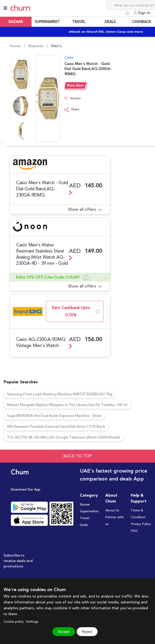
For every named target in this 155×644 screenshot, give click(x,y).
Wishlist (73, 99)
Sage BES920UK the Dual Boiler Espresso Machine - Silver (55, 416)
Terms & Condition (138, 514)
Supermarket (89, 512)
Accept (64, 632)
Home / (17, 46)
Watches (36, 46)
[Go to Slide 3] (20, 131)
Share (72, 110)
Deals (84, 525)
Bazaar (85, 505)
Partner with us (114, 521)
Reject (87, 632)
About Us (112, 511)
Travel (85, 519)
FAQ (134, 531)
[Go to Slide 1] (20, 74)
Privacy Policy (141, 525)
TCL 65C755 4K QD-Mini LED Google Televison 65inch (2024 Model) (64, 438)
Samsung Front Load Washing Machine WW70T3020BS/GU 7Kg (60, 394)
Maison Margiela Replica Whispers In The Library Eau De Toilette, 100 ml (67, 405)
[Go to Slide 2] (20, 106)
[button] (35, 98)
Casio (69, 57)
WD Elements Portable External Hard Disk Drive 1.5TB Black (57, 427)
